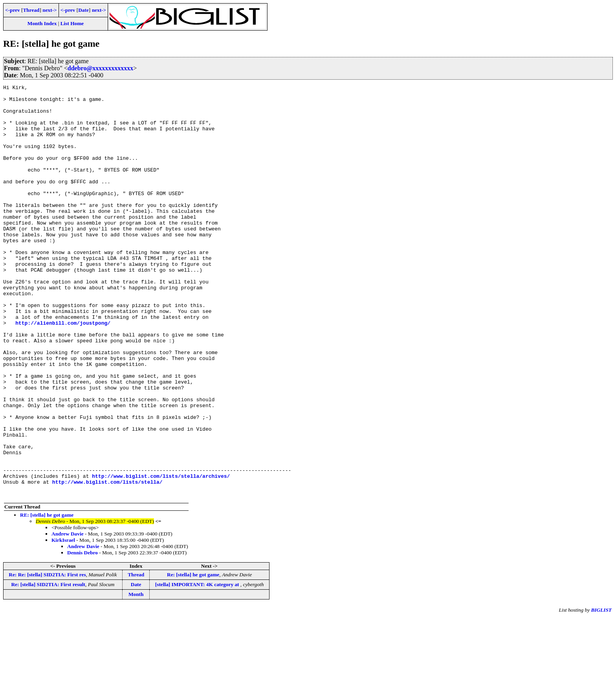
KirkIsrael (63, 622)
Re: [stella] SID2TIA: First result (48, 667)
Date (83, 10)
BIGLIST (601, 692)
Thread (31, 10)
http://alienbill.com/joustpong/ (63, 371)
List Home (72, 23)
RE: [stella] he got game (47, 597)
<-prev (13, 10)
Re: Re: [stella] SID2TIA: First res (47, 657)
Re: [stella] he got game (193, 657)
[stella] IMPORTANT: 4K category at (198, 667)
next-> (49, 10)
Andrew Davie (68, 616)
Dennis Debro (82, 635)
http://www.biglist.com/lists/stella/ (107, 562)
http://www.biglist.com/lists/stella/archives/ (161, 555)
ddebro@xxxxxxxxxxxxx (101, 68)
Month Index (42, 23)
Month (136, 677)
